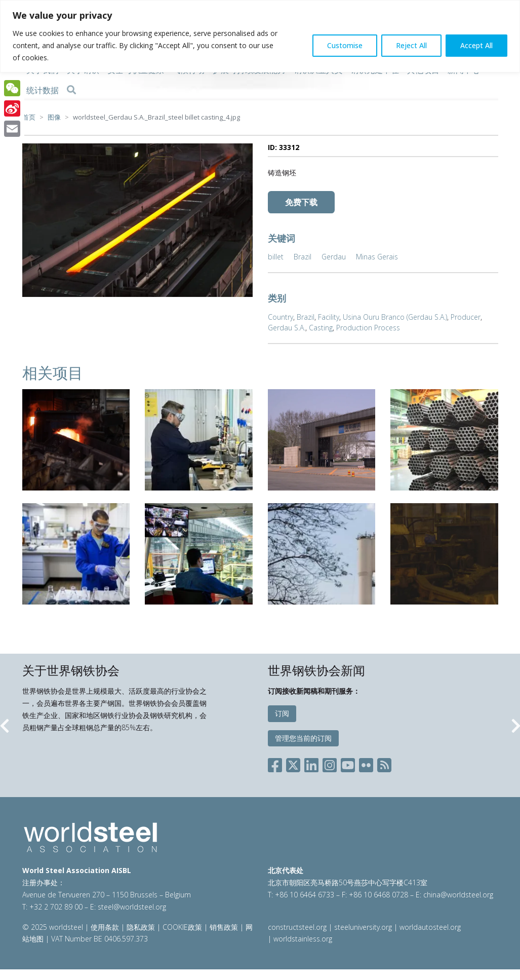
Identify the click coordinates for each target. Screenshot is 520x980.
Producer (466, 317)
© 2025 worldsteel (54, 927)
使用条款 (105, 927)
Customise (345, 45)
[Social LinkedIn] (311, 763)
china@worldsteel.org (458, 895)
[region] (260, 36)
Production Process (368, 328)
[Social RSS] (384, 763)
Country (281, 317)
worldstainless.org (303, 939)
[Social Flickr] (366, 763)
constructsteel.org (297, 927)
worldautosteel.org (430, 927)
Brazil (303, 257)
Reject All (411, 45)
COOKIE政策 (182, 927)
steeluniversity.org (363, 927)
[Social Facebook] (277, 763)
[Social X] (293, 763)
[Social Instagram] (330, 763)
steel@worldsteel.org (132, 907)
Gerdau (334, 257)
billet (276, 257)
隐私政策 (141, 927)
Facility (329, 317)
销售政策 (224, 927)
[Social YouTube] (348, 763)
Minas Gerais (377, 257)
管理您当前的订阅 (303, 738)
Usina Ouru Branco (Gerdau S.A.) (395, 317)
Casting (321, 328)
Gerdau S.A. (287, 328)
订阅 (282, 713)
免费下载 (301, 202)
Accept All (476, 45)
